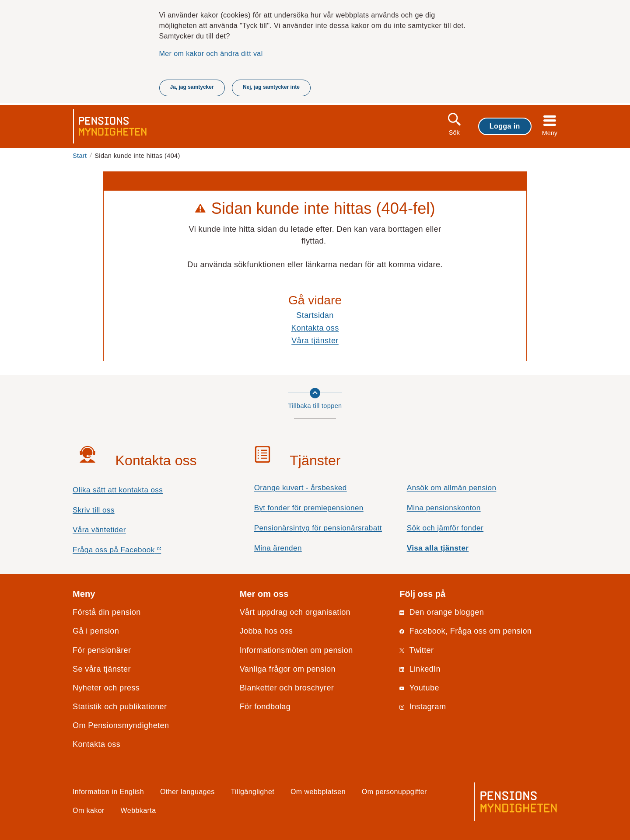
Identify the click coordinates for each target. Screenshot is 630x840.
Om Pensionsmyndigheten (121, 725)
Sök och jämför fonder (445, 528)
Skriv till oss (94, 510)
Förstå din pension (107, 612)
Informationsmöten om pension (296, 650)
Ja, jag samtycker (192, 87)
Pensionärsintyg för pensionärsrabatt (318, 528)
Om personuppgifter (394, 791)
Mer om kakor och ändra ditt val (211, 53)
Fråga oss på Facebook (132, 552)
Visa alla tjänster (438, 548)
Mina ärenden (278, 548)
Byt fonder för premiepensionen (309, 508)
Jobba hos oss (266, 631)
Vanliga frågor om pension (288, 669)
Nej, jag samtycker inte (271, 87)
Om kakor (89, 810)
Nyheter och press (106, 688)
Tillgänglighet (253, 791)
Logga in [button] (505, 126)
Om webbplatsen (318, 791)
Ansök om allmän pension (452, 488)
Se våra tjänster (102, 669)
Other (187, 791)
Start (80, 156)
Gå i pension (96, 631)
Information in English (108, 791)
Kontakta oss (315, 328)
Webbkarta (138, 810)
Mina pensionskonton (444, 508)
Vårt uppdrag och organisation (295, 612)
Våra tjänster (315, 341)
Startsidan (315, 315)
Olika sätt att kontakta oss (118, 490)
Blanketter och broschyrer (287, 688)
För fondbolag (265, 707)
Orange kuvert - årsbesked (301, 488)
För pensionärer (102, 650)
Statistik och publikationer (120, 707)
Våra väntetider (99, 530)
